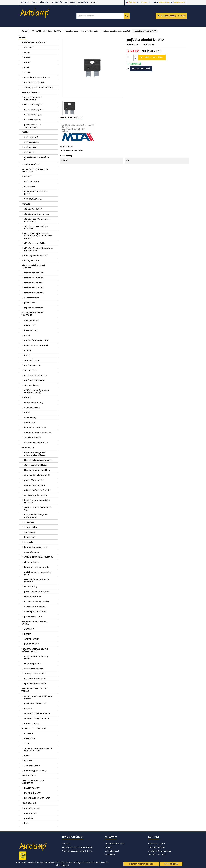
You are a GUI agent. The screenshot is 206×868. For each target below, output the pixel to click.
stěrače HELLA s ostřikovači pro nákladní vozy (38, 249)
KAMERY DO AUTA (32, 788)
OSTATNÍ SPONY (31, 639)
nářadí (27, 398)
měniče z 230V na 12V (34, 293)
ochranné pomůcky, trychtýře (38, 433)
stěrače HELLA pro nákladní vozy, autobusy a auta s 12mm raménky (38, 236)
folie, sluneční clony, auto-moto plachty (36, 516)
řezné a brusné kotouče (35, 428)
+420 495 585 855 (157, 847)
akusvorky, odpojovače (35, 607)
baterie (28, 413)
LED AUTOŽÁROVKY (30, 92)
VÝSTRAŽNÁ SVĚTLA (33, 199)
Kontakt (109, 847)
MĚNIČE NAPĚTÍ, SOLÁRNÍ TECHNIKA (33, 267)
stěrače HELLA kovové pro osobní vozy (36, 227)
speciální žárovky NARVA (36, 684)
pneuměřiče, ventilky (34, 480)
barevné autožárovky (34, 82)
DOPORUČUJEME (60, 2)
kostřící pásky (31, 587)
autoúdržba (30, 325)
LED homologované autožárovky (33, 98)
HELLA (27, 67)
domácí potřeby (32, 766)
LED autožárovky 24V (34, 110)
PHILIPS (27, 62)
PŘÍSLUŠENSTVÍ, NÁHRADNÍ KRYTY (36, 193)
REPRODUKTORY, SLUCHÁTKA (37, 798)
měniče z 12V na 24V (34, 288)
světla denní (30, 152)
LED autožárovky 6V (33, 115)
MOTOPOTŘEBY (29, 776)
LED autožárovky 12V (33, 105)
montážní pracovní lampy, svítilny (36, 658)
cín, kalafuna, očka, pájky (36, 443)
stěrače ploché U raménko (37, 214)
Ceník (94, 2)
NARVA (27, 57)
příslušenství (30, 303)
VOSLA (27, 72)
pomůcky (29, 818)
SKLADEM (64, 150)
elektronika (29, 738)
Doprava (66, 843)
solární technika (32, 298)
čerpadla (29, 542)
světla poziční (31, 147)
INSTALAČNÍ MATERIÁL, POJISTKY (37, 557)
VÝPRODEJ (44, 2)
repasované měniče (34, 308)
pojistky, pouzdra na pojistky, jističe (38, 573)
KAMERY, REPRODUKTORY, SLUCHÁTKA (34, 782)
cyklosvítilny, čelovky (34, 669)
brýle (27, 756)
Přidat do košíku (151, 57)
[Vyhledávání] (103, 16)
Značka (146, 44)
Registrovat (180, 2)
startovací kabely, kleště (36, 465)
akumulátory (30, 418)
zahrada (28, 761)
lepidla (27, 350)
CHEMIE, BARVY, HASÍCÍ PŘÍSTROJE (32, 314)
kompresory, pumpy (34, 403)
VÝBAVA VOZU (28, 448)
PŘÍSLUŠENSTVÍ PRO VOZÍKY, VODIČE (35, 690)
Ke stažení (83, 2)
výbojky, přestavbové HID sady (38, 87)
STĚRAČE (26, 204)
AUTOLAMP (29, 47)
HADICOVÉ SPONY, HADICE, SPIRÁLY (34, 623)
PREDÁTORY (30, 187)
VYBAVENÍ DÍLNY (29, 370)
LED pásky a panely (33, 120)
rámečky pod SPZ (32, 723)
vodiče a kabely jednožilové (37, 713)
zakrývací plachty (32, 438)
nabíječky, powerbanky (35, 771)
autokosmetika (31, 320)
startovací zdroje (32, 385)
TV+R (27, 743)
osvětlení (28, 733)
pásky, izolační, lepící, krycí (37, 592)
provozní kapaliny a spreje (37, 340)
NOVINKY (25, 2)
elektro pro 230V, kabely (36, 612)
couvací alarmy (32, 552)
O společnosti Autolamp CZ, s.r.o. (77, 851)
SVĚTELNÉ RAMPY (32, 182)
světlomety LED (31, 137)
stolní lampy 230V (32, 664)
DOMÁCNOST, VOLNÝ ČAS (34, 728)
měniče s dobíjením (34, 278)
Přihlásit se (164, 2)
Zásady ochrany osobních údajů (77, 847)
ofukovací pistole (32, 408)
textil (26, 823)
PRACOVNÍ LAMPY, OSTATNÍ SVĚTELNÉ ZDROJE (35, 650)
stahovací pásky (32, 562)
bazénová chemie (33, 365)
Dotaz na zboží (141, 68)
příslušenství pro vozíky (35, 703)
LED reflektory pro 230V (35, 679)
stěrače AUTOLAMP (33, 209)
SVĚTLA (25, 132)
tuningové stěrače (33, 260)
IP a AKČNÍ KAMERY (33, 793)
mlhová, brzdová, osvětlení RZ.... (37, 158)
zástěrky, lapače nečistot (36, 495)
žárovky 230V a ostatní (35, 674)
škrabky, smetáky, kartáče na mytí (38, 509)
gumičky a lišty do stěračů (36, 255)
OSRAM (28, 52)
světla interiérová (32, 164)
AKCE (34, 2)
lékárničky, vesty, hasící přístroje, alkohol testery (36, 454)
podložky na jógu (32, 808)
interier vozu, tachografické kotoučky (37, 501)
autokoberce (30, 532)
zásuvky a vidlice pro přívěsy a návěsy (38, 697)
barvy (27, 355)
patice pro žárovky (33, 617)
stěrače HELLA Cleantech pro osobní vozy (38, 220)
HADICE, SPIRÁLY (31, 644)
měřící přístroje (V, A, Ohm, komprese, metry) (37, 391)
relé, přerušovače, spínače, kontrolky (37, 581)
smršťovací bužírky (33, 597)
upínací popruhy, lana (35, 485)
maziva (28, 335)
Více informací (62, 865)
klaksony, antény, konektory (37, 470)
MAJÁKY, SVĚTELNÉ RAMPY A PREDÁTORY (35, 170)
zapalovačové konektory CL (37, 475)
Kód (129, 44)
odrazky (28, 708)
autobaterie (30, 423)
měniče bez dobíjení (34, 273)
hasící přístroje (31, 330)
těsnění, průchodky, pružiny (37, 602)
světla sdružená (32, 142)
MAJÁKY (28, 177)
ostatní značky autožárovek (37, 77)
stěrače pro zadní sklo (35, 243)
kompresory (30, 537)
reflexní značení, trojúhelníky (38, 490)
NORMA (28, 634)
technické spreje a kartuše (37, 345)
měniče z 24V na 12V (34, 283)
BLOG (73, 2)
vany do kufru (30, 527)
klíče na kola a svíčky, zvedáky (38, 460)
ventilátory (29, 522)
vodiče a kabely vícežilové (37, 718)
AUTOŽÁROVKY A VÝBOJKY (34, 42)
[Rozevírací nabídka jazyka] (132, 2)
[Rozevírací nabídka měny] (146, 2)
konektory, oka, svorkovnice (37, 567)
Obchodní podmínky (115, 843)
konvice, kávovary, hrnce (36, 547)
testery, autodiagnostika (36, 375)
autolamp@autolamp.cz (160, 851)
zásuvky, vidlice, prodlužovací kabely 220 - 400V (38, 750)
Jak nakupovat (112, 851)
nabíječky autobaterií (34, 380)
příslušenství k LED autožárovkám (33, 126)
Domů (23, 37)
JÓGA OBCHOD (29, 803)
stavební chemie (32, 360)
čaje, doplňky (30, 813)
